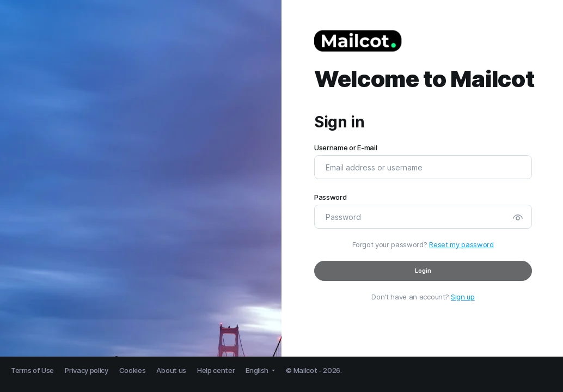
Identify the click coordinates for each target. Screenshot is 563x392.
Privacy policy (87, 370)
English (258, 370)
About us (171, 370)
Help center (216, 370)
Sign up (463, 297)
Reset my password (461, 244)
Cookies (133, 370)
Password (330, 197)
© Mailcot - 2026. (314, 370)
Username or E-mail (345, 148)
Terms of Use (32, 370)
